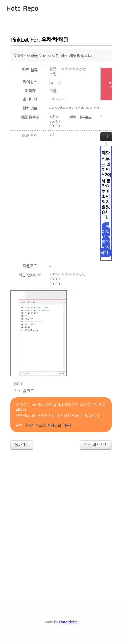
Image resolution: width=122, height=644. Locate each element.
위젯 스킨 (53, 71)
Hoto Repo (22, 8)
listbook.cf (58, 99)
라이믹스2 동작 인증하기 (105, 240)
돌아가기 (22, 445)
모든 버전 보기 (96, 445)
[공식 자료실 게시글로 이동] (48, 425)
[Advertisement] (61, 519)
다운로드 (106, 138)
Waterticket (68, 622)
